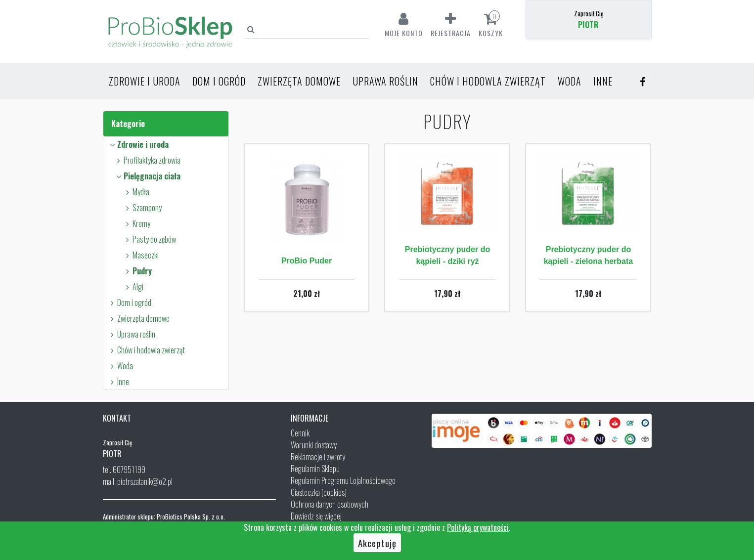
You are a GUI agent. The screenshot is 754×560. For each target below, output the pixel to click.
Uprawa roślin (385, 81)
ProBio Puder (307, 261)
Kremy (137, 223)
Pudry (137, 271)
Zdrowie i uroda (145, 81)
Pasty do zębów (150, 239)
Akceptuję (377, 543)
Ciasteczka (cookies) (319, 492)
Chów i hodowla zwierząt (488, 81)
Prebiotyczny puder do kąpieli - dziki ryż (447, 255)
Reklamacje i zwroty (318, 457)
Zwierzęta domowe (299, 81)
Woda (570, 81)
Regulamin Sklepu (315, 469)
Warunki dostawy (314, 445)
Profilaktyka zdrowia (147, 160)
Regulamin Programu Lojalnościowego (343, 480)
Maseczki (141, 255)
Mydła (136, 192)
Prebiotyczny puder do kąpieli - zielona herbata (589, 255)
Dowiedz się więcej (316, 516)
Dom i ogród (219, 81)
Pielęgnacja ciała (147, 176)
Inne (603, 81)
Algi (133, 287)
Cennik (300, 433)
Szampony (142, 208)
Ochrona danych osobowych (330, 504)
